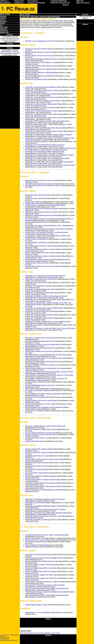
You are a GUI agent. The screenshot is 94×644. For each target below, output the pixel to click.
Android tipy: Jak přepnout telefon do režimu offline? (42, 114)
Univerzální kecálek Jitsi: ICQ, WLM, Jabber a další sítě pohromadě (47, 535)
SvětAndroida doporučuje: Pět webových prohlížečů (42, 209)
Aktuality (3, 16)
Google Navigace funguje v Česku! (36, 605)
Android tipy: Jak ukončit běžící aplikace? (38, 503)
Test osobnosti (33, 1)
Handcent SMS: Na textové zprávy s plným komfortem (42, 266)
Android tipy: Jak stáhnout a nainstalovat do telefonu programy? (45, 509)
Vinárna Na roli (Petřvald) (36, 3)
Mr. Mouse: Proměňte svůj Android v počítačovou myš (42, 365)
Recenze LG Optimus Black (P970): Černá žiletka (41, 568)
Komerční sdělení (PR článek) (50, 17)
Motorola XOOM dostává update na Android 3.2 (40, 385)
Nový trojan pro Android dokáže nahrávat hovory (41, 338)
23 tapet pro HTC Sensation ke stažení (38, 411)
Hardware (3, 22)
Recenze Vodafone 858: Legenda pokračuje (39, 449)
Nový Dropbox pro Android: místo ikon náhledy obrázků (43, 345)
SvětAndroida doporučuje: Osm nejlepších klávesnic (42, 69)
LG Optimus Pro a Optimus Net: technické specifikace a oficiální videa (47, 236)
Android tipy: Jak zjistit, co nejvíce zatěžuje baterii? (41, 104)
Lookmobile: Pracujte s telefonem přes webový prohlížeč (43, 483)
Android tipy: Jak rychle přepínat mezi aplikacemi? (41, 87)
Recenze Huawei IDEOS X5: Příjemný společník (41, 476)
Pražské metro (19, 1)
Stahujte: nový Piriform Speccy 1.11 (37, 438)
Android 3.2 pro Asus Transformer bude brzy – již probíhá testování (47, 232)
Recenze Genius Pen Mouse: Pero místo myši (40, 180)
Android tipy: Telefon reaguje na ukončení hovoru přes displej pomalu (47, 121)
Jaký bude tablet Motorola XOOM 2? (37, 222)
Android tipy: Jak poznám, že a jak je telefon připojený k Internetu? (46, 296)
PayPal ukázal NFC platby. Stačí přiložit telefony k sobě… (44, 226)
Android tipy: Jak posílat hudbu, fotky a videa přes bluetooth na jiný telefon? (49, 162)
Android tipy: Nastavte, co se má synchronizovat (40, 108)
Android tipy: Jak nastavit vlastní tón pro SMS (40, 311)
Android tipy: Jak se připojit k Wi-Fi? (37, 283)
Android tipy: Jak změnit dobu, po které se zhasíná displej (44, 111)
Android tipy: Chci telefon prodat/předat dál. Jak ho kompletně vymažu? (48, 322)
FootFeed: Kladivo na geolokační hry (37, 239)
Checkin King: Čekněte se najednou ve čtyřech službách (43, 249)
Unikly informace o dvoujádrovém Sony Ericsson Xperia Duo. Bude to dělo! (49, 375)
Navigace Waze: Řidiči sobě (34, 202)
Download (3, 29)
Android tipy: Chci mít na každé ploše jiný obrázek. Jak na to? (45, 145)
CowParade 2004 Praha (59, 1)
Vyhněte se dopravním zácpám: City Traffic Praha (41, 575)
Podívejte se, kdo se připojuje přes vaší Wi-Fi (40, 41)
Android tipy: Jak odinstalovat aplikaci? (37, 325)
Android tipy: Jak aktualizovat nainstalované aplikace (42, 91)
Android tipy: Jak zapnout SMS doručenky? (39, 555)
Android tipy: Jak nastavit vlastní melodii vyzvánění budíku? (44, 308)
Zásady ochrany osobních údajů (9, 640)
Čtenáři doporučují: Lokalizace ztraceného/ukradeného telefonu (45, 205)
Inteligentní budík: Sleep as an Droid (37, 263)
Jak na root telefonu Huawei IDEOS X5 (38, 473)
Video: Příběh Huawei (32, 389)
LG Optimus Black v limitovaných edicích (38, 382)
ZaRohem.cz (5, 1)
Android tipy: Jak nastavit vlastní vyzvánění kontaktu (42, 315)
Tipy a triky (4, 27)
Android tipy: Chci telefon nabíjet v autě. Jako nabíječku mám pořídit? (47, 158)
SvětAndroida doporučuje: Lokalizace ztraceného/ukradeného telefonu (48, 260)
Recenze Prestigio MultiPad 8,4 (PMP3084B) (39, 73)
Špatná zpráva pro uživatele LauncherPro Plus (40, 348)
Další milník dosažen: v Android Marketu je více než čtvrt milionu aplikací (48, 355)
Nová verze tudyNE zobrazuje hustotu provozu (40, 341)
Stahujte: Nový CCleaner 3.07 (35, 538)
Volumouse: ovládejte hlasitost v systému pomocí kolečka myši (45, 426)
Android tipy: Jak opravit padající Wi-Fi (37, 141)
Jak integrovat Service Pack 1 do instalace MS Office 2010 (44, 186)
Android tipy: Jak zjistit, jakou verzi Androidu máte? (41, 279)
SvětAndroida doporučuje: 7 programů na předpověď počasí (44, 592)
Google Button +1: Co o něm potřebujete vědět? (40, 612)
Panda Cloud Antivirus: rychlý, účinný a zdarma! (40, 540)
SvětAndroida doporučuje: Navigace (37, 469)
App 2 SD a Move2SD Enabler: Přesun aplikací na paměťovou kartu (47, 588)
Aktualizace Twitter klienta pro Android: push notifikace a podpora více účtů (49, 372)
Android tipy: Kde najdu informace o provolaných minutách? (44, 131)
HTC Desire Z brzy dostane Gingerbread (38, 390)
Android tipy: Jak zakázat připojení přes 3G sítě (40, 289)
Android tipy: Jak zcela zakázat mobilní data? (40, 293)
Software (3, 18)
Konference (4, 31)
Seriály (2, 24)
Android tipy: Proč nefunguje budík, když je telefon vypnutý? (44, 118)
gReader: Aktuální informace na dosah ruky (39, 52)
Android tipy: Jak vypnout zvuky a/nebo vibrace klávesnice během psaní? (49, 513)
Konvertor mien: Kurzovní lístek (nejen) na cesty (40, 62)
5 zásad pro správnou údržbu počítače (38, 19)
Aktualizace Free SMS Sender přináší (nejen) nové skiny (43, 362)
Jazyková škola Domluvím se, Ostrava (10, 51)
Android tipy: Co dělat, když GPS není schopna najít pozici (44, 128)
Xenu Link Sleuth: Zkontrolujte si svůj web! (39, 433)
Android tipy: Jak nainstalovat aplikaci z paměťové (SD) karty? (45, 499)
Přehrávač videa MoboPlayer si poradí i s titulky (40, 404)
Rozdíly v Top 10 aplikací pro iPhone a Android (40, 253)
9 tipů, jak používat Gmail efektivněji (37, 545)
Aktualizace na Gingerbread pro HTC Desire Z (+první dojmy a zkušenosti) (49, 229)
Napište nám (4, 33)
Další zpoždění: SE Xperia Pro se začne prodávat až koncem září (46, 379)
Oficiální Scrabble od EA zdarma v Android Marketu (42, 401)
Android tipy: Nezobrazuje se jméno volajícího (40, 124)
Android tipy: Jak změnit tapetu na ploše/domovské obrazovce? (45, 276)
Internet (3, 20)
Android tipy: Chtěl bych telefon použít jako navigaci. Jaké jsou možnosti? (49, 135)
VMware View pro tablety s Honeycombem (39, 351)
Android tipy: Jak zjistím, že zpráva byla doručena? (41, 520)
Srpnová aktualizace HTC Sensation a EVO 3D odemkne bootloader (47, 407)
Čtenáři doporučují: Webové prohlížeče (38, 195)
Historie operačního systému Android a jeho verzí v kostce (44, 59)
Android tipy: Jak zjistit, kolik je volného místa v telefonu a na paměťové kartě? (50, 165)
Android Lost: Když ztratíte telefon (36, 79)
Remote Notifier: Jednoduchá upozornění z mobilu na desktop (45, 582)
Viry (1, 25)
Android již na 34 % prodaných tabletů (37, 397)
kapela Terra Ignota (83, 3)
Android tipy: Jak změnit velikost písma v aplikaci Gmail (43, 94)
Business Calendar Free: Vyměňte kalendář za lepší (42, 490)
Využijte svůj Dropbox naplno (34, 441)
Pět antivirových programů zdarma (36, 542)
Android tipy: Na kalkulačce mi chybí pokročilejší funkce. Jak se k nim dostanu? (50, 328)
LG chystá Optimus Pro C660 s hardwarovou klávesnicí (43, 394)
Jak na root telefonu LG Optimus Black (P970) (40, 565)
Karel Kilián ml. (5, 639)
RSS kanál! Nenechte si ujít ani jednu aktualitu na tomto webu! (40, 633)
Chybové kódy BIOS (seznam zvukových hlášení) (41, 435)
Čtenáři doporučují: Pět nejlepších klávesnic (39, 49)
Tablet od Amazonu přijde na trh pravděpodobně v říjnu (43, 368)
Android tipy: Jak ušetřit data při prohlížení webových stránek (45, 152)
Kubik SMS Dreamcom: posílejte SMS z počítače (41, 429)
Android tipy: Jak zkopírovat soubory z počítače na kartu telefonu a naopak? (49, 155)
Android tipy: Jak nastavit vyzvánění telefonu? (40, 318)
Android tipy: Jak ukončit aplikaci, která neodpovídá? (42, 97)
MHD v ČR (80, 1)
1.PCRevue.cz (19, 3)
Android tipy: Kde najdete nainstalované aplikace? (41, 506)
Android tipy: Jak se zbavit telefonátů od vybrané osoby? (43, 300)
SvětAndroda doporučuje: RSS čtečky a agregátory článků (44, 558)
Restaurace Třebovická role (60, 3)
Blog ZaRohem (5, 3)
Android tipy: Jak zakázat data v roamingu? (39, 286)
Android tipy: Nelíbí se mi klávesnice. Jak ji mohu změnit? (43, 516)
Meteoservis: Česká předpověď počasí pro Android (41, 212)
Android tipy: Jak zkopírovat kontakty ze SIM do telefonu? (44, 101)
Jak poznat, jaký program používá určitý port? (40, 184)
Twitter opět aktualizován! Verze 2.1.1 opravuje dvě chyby (44, 358)
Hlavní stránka (5, 14)
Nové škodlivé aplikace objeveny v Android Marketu (42, 246)
